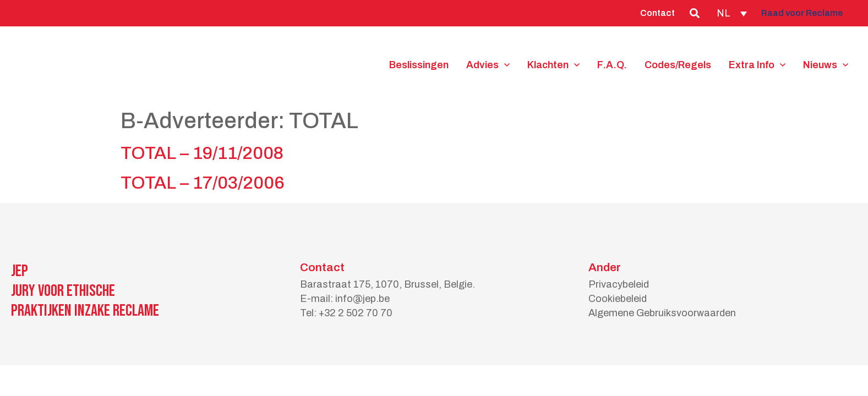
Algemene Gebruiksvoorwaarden (662, 313)
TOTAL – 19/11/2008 (202, 153)
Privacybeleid (619, 284)
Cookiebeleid (618, 299)
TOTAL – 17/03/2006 (203, 183)
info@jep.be (362, 299)
